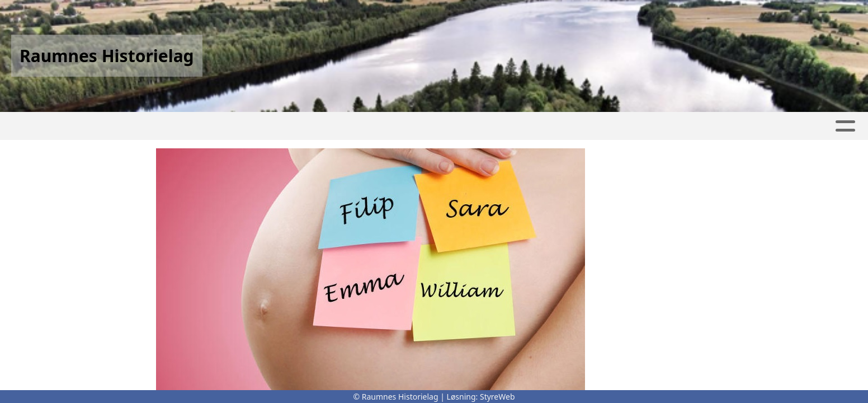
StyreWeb (497, 397)
